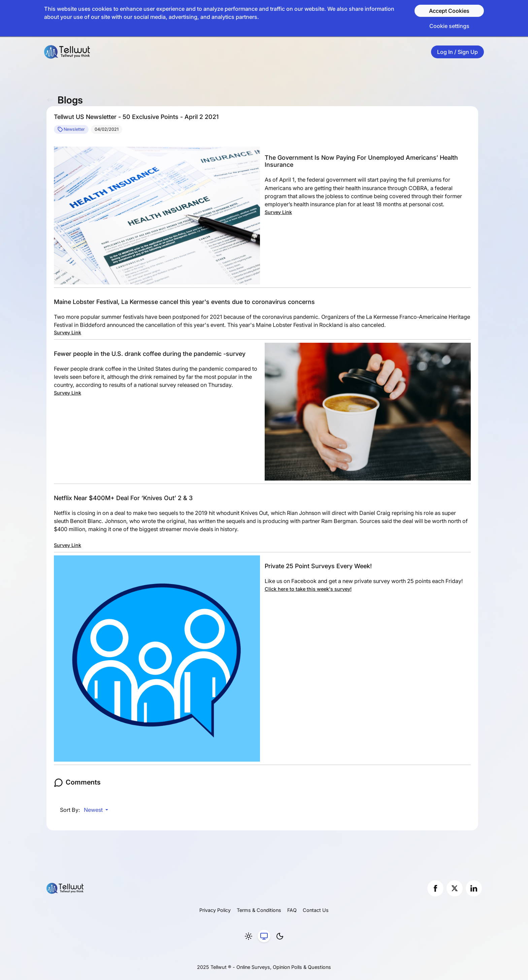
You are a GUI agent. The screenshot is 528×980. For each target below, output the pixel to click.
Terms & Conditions (259, 910)
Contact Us (316, 910)
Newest (94, 810)
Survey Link (278, 212)
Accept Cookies (449, 11)
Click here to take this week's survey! (308, 589)
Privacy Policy (215, 910)
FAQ (292, 910)
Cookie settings (449, 26)
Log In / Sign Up (457, 52)
